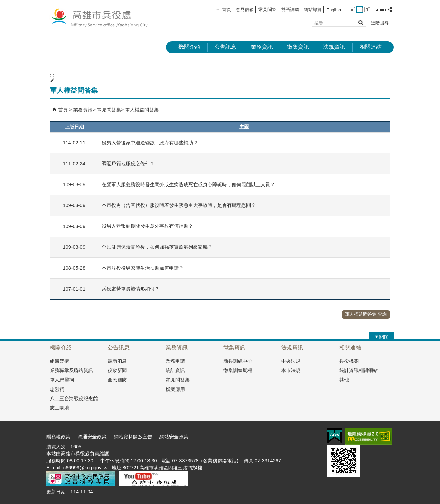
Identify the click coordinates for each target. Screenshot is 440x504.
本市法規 (291, 370)
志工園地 (59, 408)
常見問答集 (109, 110)
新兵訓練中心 (238, 361)
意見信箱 (245, 9)
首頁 (227, 9)
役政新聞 (117, 370)
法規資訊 (334, 47)
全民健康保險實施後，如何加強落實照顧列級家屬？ (157, 247)
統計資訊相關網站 (359, 370)
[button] (360, 23)
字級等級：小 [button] (353, 9)
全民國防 (117, 380)
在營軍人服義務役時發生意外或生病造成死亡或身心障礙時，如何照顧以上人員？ (188, 184)
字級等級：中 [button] (360, 9)
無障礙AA (369, 436)
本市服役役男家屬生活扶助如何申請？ (143, 268)
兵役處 (104, 17)
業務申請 (175, 361)
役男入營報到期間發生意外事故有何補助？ (147, 226)
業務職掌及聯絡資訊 (71, 370)
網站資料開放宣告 (133, 437)
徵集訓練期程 (238, 370)
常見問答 (267, 9)
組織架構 (59, 361)
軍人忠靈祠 (62, 380)
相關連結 (371, 47)
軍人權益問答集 (142, 110)
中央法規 (291, 361)
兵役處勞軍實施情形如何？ (131, 289)
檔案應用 (175, 389)
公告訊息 (225, 47)
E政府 (335, 436)
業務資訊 (262, 47)
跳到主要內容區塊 (4, 4)
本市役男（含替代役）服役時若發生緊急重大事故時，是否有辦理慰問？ (179, 205)
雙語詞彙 (290, 9)
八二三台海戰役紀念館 (74, 399)
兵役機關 (349, 361)
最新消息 (117, 361)
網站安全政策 (174, 437)
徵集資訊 (298, 47)
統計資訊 (175, 370)
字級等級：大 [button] (367, 9)
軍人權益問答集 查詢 (366, 314)
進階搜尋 (380, 23)
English (334, 10)
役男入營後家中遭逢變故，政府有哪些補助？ (150, 143)
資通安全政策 (92, 437)
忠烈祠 (57, 389)
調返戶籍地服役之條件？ (128, 164)
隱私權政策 (58, 437)
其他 (344, 380)
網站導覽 (313, 9)
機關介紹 (189, 47)
